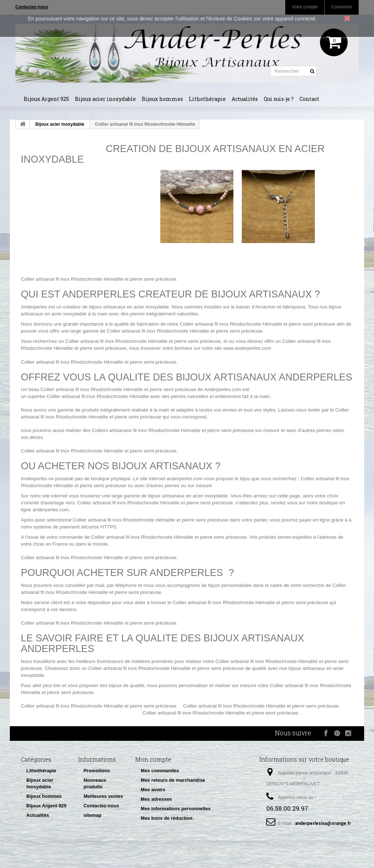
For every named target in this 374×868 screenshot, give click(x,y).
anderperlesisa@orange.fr (323, 823)
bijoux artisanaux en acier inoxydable (188, 496)
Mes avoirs (153, 790)
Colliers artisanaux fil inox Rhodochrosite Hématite (146, 430)
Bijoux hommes (162, 99)
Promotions (97, 771)
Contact (309, 99)
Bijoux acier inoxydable (105, 99)
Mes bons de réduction (167, 818)
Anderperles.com (223, 389)
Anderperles (34, 307)
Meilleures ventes (103, 796)
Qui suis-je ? (279, 99)
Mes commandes (160, 771)
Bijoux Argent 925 (46, 99)
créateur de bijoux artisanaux (94, 307)
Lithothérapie (207, 99)
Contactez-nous (102, 806)
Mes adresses (156, 799)
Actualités (245, 99)
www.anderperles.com (247, 348)
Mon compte (153, 759)
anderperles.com (185, 479)
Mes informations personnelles (175, 809)
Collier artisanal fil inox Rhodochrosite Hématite (72, 279)
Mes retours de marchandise (173, 780)
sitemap (93, 815)
